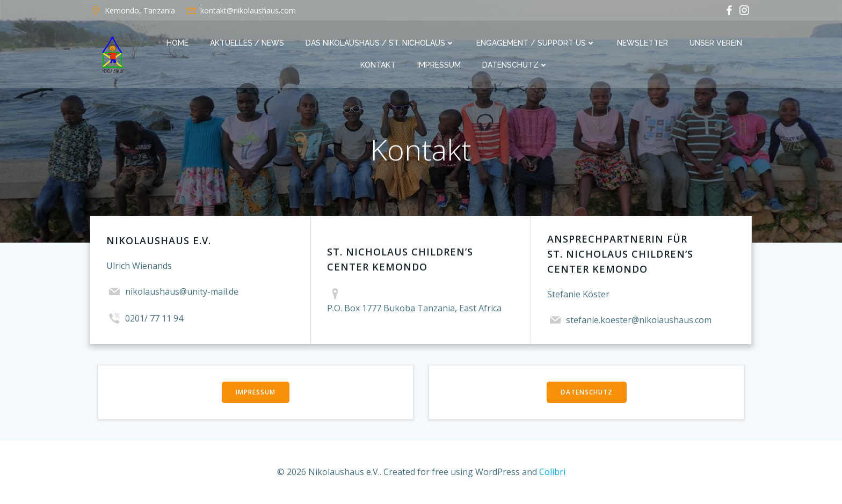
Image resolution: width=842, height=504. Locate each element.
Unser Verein (716, 43)
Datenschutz (515, 65)
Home (177, 43)
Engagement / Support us (536, 43)
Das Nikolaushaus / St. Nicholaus (380, 43)
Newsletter (643, 43)
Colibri (552, 472)
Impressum (439, 65)
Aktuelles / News (247, 43)
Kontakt (378, 65)
